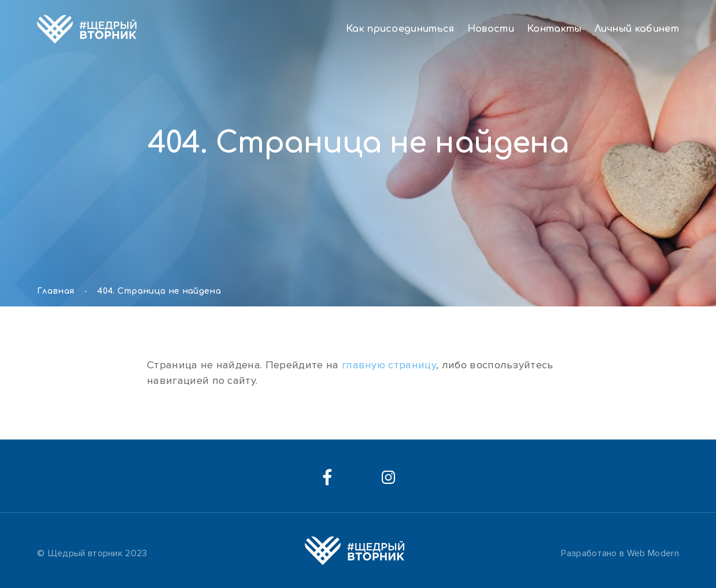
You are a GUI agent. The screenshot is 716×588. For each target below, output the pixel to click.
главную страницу (389, 365)
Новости (491, 29)
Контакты (554, 29)
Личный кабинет (637, 29)
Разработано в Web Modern (620, 553)
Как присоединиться (400, 29)
